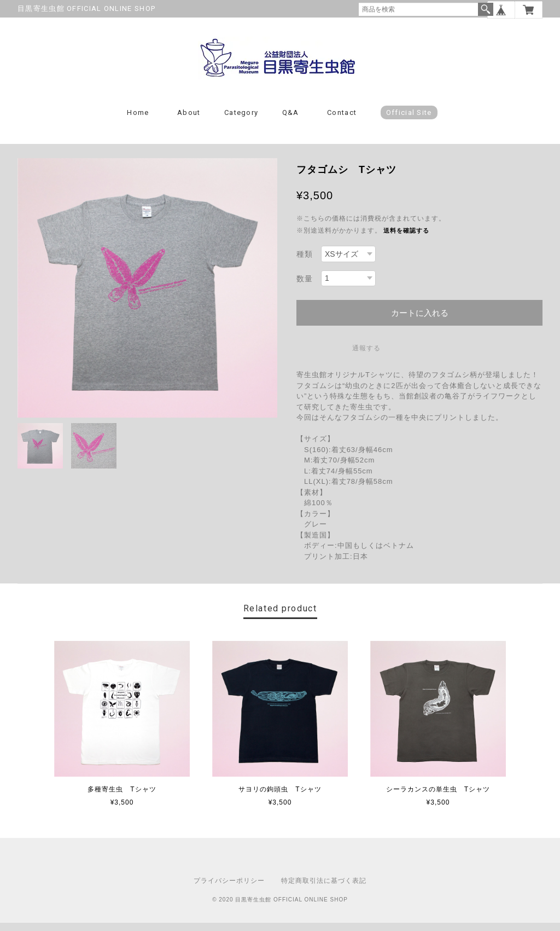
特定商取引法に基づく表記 (324, 889)
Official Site (409, 121)
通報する (366, 357)
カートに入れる (420, 322)
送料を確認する (406, 239)
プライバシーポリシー (229, 889)
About (189, 121)
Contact (342, 121)
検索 (486, 9)
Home (138, 121)
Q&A (291, 121)
